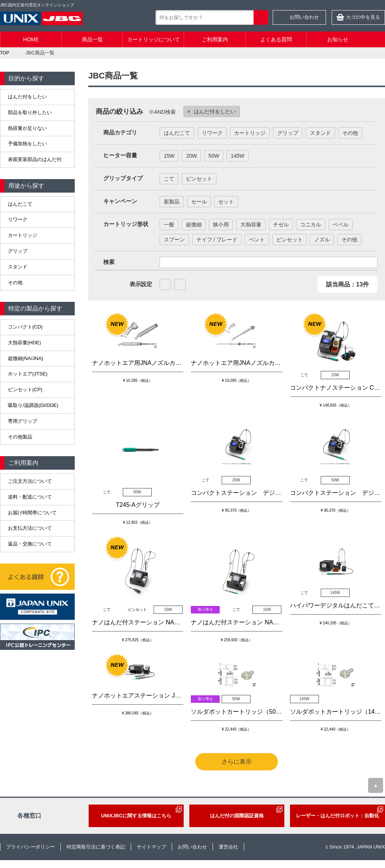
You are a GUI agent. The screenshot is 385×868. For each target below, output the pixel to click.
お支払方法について (30, 528)
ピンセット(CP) (25, 390)
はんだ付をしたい (27, 97)
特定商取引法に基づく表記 (96, 847)
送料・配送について (30, 497)
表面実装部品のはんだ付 (35, 159)
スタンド (18, 267)
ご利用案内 (215, 39)
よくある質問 (276, 39)
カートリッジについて (154, 39)
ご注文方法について (30, 481)
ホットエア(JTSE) (28, 374)
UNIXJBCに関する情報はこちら (136, 816)
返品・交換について (30, 544)
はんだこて (20, 204)
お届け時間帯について (32, 513)
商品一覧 (92, 39)
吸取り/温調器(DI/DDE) (33, 405)
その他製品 (20, 437)
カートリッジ (23, 235)
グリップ (18, 251)
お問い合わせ (304, 17)
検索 (261, 17)
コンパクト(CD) (25, 327)
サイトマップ (151, 847)
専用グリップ (23, 421)
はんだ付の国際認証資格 (237, 816)
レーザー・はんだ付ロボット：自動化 (337, 816)
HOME (31, 39)
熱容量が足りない (27, 128)
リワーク (18, 219)
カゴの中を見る (363, 17)
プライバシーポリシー (30, 847)
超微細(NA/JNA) (26, 358)
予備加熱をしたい (27, 144)
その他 (15, 283)
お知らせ (338, 39)
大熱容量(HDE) (24, 343)
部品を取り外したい (30, 112)
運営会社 (228, 847)
